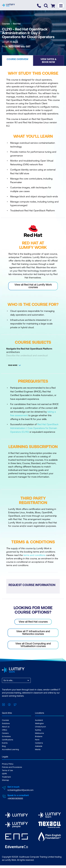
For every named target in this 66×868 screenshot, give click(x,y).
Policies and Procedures (12, 767)
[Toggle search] (46, 6)
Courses (6, 24)
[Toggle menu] (61, 6)
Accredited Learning (10, 749)
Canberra (39, 743)
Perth (37, 740)
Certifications (8, 740)
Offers (5, 730)
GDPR (4, 774)
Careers (5, 733)
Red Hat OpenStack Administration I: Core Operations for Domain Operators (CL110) (34, 428)
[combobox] (4, 680)
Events (5, 743)
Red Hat (17, 24)
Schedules (6, 736)
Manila (38, 749)
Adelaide (39, 746)
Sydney (38, 730)
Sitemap (5, 780)
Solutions (6, 723)
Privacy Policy (8, 764)
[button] (18, 61)
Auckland (39, 720)
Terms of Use (7, 770)
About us (6, 727)
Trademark (6, 777)
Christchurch (40, 727)
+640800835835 (15, 799)
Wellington (39, 723)
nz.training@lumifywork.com (20, 790)
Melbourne (39, 733)
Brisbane (39, 736)
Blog (4, 746)
